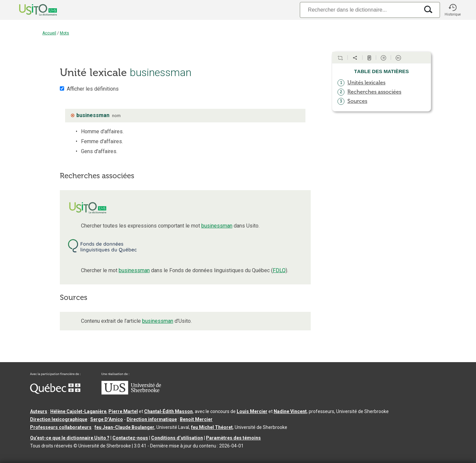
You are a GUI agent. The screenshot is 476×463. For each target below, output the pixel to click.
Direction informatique (152, 419)
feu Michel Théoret (212, 427)
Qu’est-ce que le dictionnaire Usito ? (70, 438)
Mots (64, 33)
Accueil (49, 33)
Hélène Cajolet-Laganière (78, 411)
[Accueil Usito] (31, 10)
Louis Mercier (252, 411)
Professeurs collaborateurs (61, 427)
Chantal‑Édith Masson (168, 411)
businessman (217, 226)
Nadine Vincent (290, 411)
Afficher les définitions (93, 89)
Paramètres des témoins (233, 438)
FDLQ (279, 270)
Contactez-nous (130, 438)
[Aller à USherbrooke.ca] (131, 393)
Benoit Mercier (196, 419)
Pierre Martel (123, 411)
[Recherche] (360, 10)
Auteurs (39, 411)
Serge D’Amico (107, 419)
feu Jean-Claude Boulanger (124, 427)
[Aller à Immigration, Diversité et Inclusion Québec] (55, 392)
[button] (453, 10)
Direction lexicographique (59, 419)
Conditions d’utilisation (177, 438)
